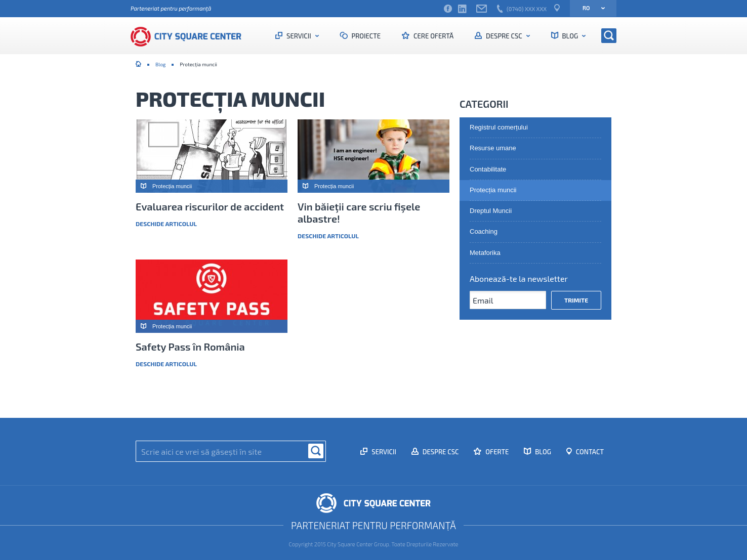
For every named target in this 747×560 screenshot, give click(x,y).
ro (590, 8)
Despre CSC (504, 36)
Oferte (496, 452)
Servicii (299, 36)
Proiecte (366, 36)
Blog (570, 36)
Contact (589, 452)
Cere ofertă (433, 36)
